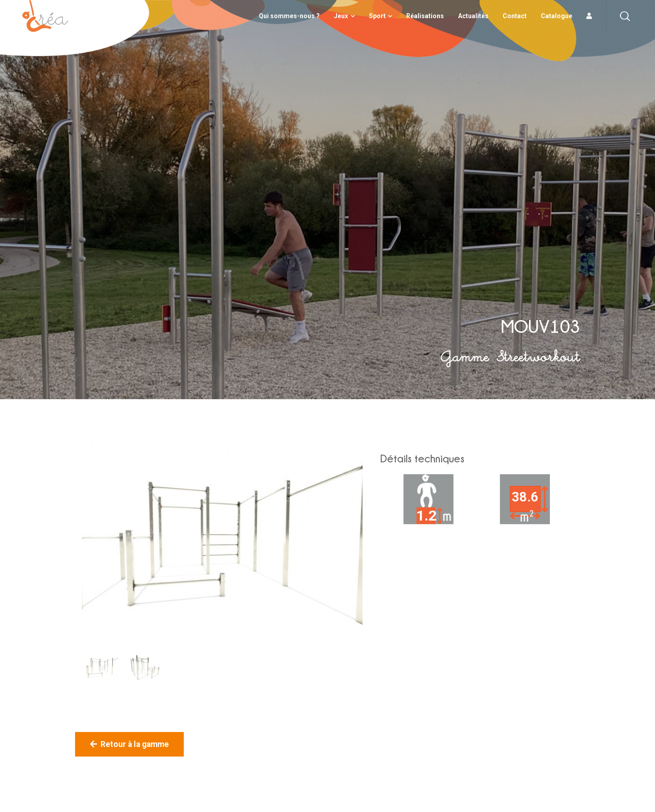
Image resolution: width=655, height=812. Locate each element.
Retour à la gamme (129, 744)
